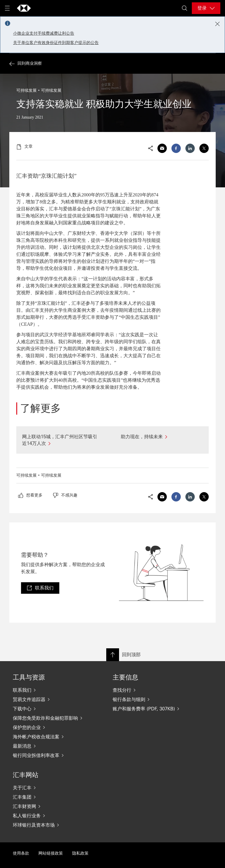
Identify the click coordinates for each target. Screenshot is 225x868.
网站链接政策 (51, 853)
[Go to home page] (24, 8)
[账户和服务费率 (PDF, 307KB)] (151, 709)
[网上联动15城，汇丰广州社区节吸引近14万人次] (63, 440)
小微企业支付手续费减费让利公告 (44, 33)
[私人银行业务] (51, 816)
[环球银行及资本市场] (51, 825)
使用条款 (21, 853)
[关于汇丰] (51, 788)
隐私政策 (80, 853)
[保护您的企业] (51, 727)
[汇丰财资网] (51, 806)
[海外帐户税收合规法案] (51, 737)
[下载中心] (51, 709)
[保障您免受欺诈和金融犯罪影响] (51, 718)
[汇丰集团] (51, 797)
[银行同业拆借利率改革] (51, 755)
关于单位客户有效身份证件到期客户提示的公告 (56, 43)
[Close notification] (217, 24)
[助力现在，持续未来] (162, 437)
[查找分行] (151, 690)
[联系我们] (51, 690)
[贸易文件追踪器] (51, 699)
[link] (40, 588)
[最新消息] (51, 746)
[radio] (30, 495)
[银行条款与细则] (151, 699)
